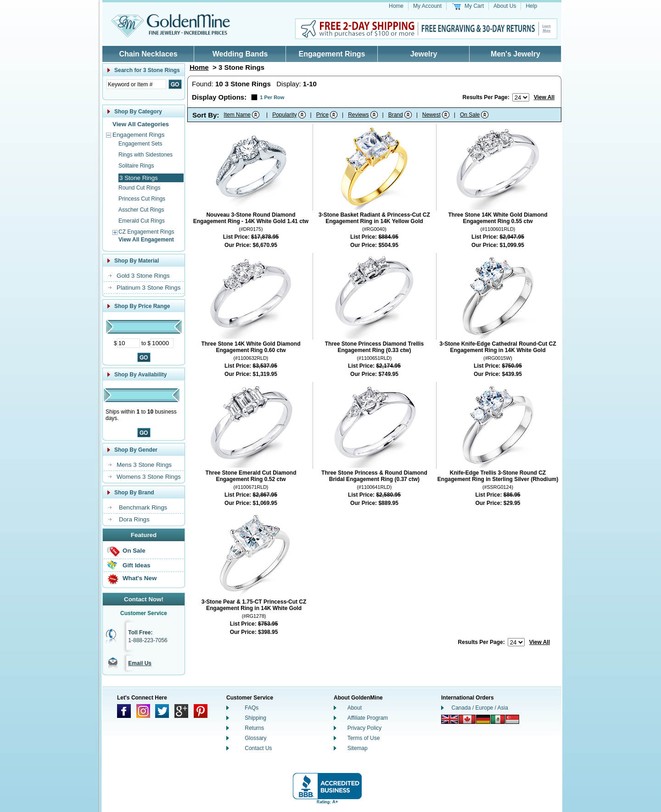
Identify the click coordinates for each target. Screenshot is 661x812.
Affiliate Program (368, 718)
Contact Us (258, 748)
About (355, 708)
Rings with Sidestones (146, 155)
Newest (431, 115)
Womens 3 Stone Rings (149, 477)
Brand (396, 115)
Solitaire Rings (136, 166)
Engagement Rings (332, 54)
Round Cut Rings (139, 188)
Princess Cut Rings (142, 199)
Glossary (255, 738)
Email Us (140, 663)
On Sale (134, 551)
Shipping (255, 718)
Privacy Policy (365, 728)
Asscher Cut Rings (141, 210)
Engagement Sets (140, 144)
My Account (427, 6)
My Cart (474, 6)
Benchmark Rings (143, 507)
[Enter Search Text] (136, 84)
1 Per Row (272, 97)
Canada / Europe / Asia (480, 708)
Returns (254, 728)
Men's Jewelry (515, 54)
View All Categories (141, 124)
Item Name (237, 115)
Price (322, 115)
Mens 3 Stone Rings (144, 465)
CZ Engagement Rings (146, 232)
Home (396, 6)
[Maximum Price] (162, 343)
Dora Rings (134, 519)
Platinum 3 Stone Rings (148, 288)
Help (531, 6)
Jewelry (424, 54)
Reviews (358, 115)
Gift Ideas (137, 565)
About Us (505, 6)
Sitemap (358, 748)
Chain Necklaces (148, 54)
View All (544, 97)
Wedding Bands (240, 54)
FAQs (252, 708)
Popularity (284, 115)
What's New (140, 578)
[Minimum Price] (129, 343)
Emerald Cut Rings (142, 221)
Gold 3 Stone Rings (143, 276)
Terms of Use (364, 738)
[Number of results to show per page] (521, 97)
